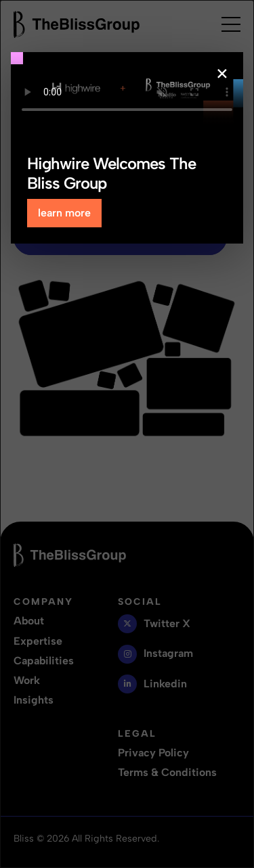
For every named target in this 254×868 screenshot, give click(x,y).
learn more (64, 213)
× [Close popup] (222, 74)
